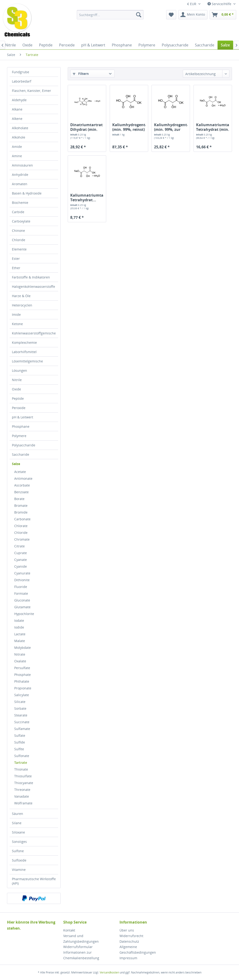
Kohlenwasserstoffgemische (34, 333)
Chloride (19, 240)
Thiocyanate (24, 783)
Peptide (18, 398)
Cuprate (21, 553)
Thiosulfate (23, 776)
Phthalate (22, 681)
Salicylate (22, 695)
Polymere (19, 436)
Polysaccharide (24, 445)
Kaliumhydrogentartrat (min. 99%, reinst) (129, 127)
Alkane (17, 109)
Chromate (22, 539)
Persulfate (22, 668)
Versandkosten (109, 972)
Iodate (19, 620)
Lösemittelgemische (27, 361)
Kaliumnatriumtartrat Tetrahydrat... (87, 198)
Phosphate (23, 675)
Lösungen (19, 370)
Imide (16, 315)
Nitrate (20, 654)
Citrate (19, 546)
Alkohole (19, 137)
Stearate (21, 715)
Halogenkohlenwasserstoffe (33, 287)
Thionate (21, 769)
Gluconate (22, 600)
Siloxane (18, 832)
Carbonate (22, 519)
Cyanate (21, 560)
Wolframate (23, 803)
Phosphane (21, 426)
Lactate (20, 634)
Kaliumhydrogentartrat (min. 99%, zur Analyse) (171, 127)
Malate (20, 641)
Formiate (21, 593)
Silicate (20, 702)
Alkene (17, 119)
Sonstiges (19, 842)
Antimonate (23, 478)
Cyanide (21, 566)
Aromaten (20, 184)
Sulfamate (22, 729)
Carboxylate (21, 221)
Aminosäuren (22, 165)
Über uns (127, 930)
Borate (19, 499)
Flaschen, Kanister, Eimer (32, 91)
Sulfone (18, 851)
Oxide (16, 389)
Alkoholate (20, 128)
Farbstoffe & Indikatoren (31, 277)
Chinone (18, 231)
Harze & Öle (21, 296)
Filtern (81, 74)
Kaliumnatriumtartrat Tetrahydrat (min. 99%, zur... (213, 127)
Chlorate (21, 526)
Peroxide (19, 408)
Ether (16, 268)
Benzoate (21, 492)
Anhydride (20, 175)
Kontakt (69, 930)
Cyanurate (22, 573)
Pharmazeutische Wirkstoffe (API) (34, 881)
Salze (16, 464)
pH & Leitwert (23, 417)
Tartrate (21, 763)
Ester (16, 259)
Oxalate (20, 661)
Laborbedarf (22, 81)
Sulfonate (22, 756)
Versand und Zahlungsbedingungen (81, 939)
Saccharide (21, 454)
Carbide (18, 212)
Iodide (19, 627)
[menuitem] (110, 15)
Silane (17, 823)
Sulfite (19, 749)
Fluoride (21, 587)
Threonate (22, 790)
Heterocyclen (22, 305)
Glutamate (22, 607)
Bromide (21, 512)
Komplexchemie (24, 342)
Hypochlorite (24, 614)
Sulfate (20, 735)
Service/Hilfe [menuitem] (220, 4)
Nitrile (17, 380)
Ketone (17, 324)
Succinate (22, 722)
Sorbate (20, 708)
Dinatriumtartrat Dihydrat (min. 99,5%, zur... (86, 127)
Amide (17, 147)
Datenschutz (129, 941)
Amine (17, 156)
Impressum (128, 958)
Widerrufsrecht (131, 936)
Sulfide (20, 742)
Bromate (21, 506)
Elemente (19, 249)
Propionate (23, 688)
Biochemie (20, 203)
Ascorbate (22, 485)
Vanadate (22, 796)
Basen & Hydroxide (27, 193)
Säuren (18, 814)
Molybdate (23, 648)
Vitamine (19, 870)
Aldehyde (19, 100)
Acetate (20, 472)
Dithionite (22, 580)
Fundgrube (21, 72)
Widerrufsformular (78, 947)
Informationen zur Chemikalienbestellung (81, 955)
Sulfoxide (19, 860)
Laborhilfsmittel (24, 352)
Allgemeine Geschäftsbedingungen (138, 950)
